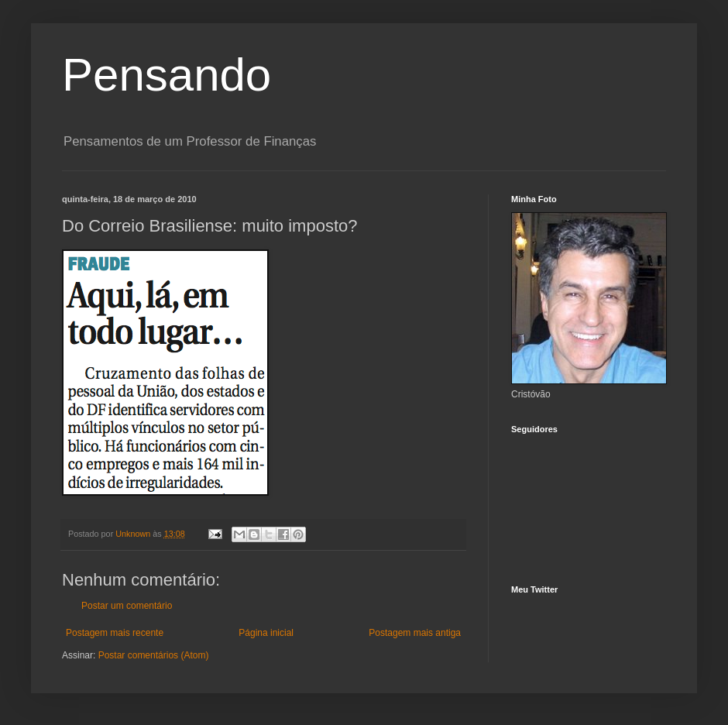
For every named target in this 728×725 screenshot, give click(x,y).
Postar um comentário (127, 606)
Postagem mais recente (115, 633)
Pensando (167, 75)
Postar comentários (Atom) (154, 655)
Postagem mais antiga (415, 633)
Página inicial (266, 633)
